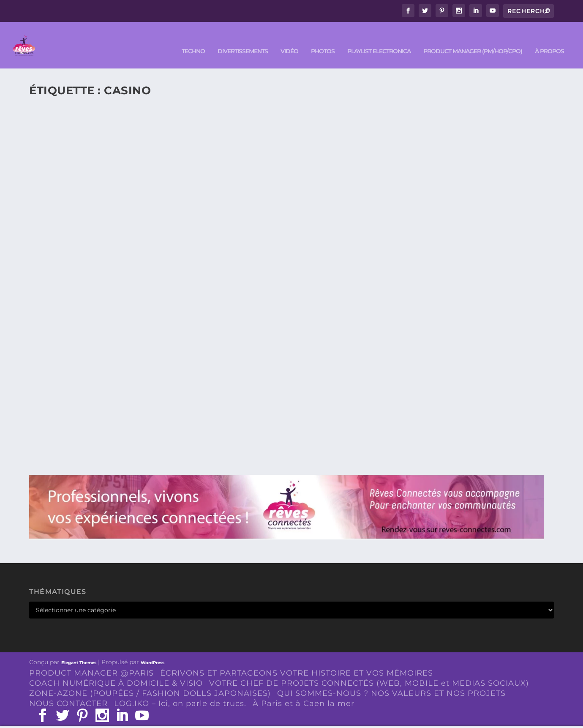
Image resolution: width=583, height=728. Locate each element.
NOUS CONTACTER (68, 691)
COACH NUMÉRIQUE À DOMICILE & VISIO (116, 671)
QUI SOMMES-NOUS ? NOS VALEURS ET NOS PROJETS (391, 681)
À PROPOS (549, 39)
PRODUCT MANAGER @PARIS (91, 660)
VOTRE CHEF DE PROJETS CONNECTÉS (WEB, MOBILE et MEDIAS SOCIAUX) (369, 671)
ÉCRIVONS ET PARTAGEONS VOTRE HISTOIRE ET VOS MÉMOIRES (297, 660)
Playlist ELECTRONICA (379, 39)
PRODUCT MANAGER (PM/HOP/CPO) (473, 39)
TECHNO (193, 39)
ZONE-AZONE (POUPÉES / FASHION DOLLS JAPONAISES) (150, 681)
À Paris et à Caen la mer (304, 691)
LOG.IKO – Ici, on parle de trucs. (180, 691)
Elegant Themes (79, 650)
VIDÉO (289, 39)
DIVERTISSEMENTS (243, 39)
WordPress (153, 650)
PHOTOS (323, 39)
